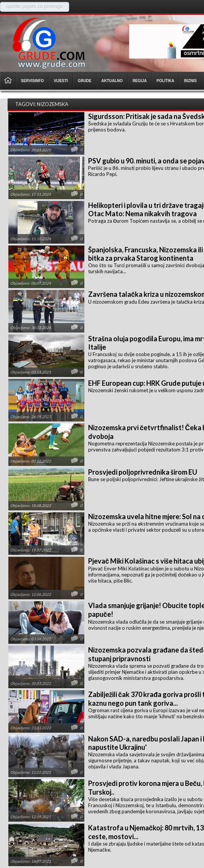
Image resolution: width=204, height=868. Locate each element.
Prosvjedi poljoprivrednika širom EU (143, 472)
